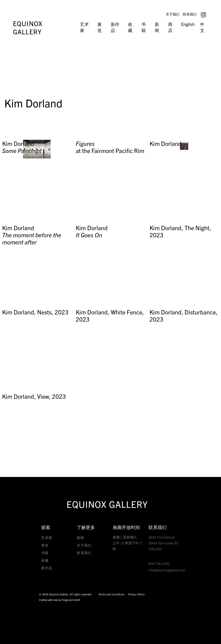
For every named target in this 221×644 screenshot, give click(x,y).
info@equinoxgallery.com (167, 570)
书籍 (144, 27)
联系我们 (190, 14)
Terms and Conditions (112, 594)
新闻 (157, 27)
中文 (202, 27)
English (188, 24)
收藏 (130, 27)
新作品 (115, 27)
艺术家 (84, 27)
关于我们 (172, 14)
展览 (99, 27)
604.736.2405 (159, 563)
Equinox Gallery (28, 27)
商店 (170, 27)
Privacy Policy (136, 594)
